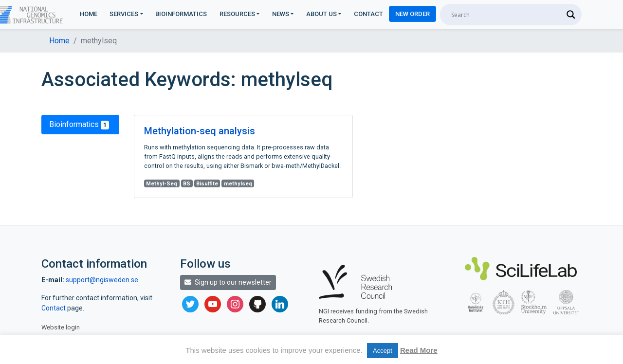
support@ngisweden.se (102, 280)
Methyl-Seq (162, 184)
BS (187, 184)
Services (124, 14)
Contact (368, 14)
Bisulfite (207, 184)
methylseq (238, 184)
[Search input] (506, 15)
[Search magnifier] (571, 15)
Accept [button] (383, 351)
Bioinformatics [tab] (79, 125)
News (281, 14)
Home (89, 14)
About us (321, 14)
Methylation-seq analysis (200, 131)
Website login (61, 327)
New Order (412, 14)
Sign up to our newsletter (228, 282)
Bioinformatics (181, 14)
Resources (237, 14)
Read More (419, 350)
